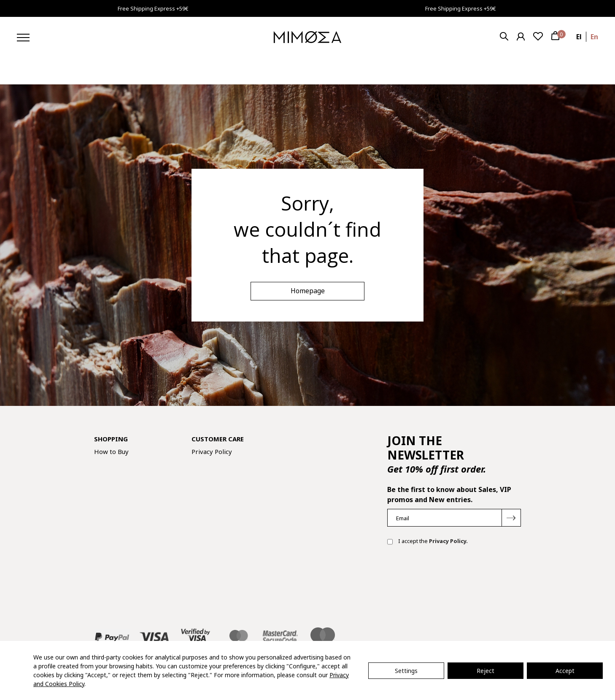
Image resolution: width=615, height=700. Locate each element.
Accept (565, 671)
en (594, 37)
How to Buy (111, 451)
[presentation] (451, 579)
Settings (406, 671)
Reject (486, 671)
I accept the (428, 542)
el (579, 37)
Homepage (308, 291)
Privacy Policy (212, 451)
